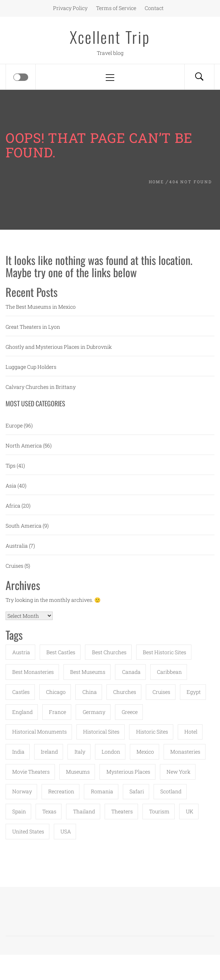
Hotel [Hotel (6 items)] (191, 732)
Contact (154, 8)
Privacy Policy (70, 8)
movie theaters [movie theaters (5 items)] (31, 772)
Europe (14, 425)
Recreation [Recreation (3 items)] (61, 791)
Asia (11, 486)
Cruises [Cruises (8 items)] (161, 692)
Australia (17, 546)
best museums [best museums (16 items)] (88, 672)
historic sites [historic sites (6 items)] (152, 732)
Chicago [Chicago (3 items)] (56, 692)
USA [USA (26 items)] (66, 831)
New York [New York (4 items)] (178, 772)
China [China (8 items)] (90, 692)
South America (24, 526)
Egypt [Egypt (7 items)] (194, 692)
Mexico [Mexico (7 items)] (145, 752)
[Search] (199, 77)
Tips (11, 466)
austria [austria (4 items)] (21, 652)
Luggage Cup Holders (31, 367)
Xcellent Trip (110, 37)
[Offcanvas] (21, 77)
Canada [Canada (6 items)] (131, 672)
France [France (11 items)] (58, 712)
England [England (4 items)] (22, 712)
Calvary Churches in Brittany (41, 387)
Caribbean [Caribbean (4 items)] (169, 672)
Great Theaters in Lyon (33, 327)
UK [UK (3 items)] (190, 811)
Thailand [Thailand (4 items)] (84, 811)
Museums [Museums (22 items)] (78, 772)
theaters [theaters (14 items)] (122, 811)
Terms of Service (116, 8)
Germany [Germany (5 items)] (94, 712)
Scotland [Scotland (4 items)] (171, 791)
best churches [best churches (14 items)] (109, 652)
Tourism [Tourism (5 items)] (159, 811)
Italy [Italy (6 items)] (80, 752)
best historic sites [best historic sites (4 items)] (165, 652)
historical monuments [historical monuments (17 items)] (40, 732)
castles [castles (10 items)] (21, 692)
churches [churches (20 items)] (125, 692)
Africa (13, 506)
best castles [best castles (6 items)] (61, 652)
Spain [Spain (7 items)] (19, 811)
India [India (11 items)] (18, 752)
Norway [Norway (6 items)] (22, 791)
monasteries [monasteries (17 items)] (185, 752)
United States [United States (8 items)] (28, 831)
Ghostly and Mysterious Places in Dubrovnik (59, 347)
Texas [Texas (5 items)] (49, 811)
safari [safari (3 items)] (137, 791)
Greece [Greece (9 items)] (130, 712)
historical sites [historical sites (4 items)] (101, 732)
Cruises (14, 566)
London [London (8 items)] (111, 752)
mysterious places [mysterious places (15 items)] (128, 772)
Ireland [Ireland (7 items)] (49, 752)
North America (24, 445)
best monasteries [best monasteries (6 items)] (33, 672)
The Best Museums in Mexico (41, 307)
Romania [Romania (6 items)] (102, 791)
